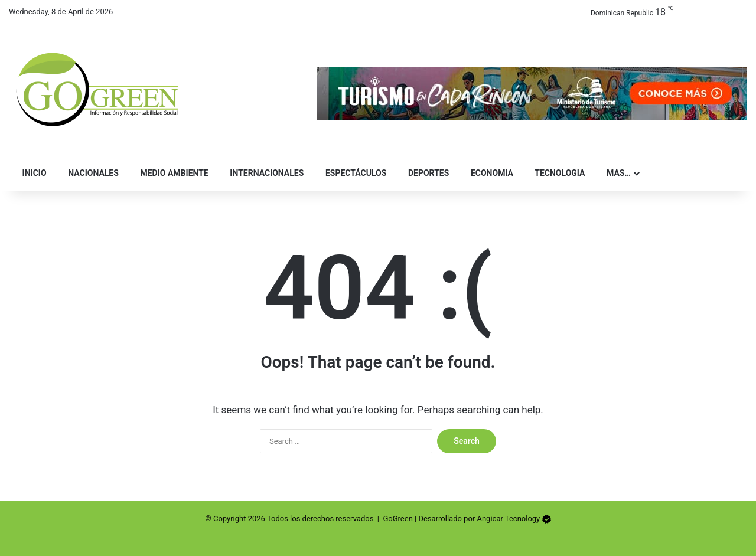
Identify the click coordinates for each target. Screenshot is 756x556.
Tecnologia (557, 173)
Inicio (32, 173)
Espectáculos (353, 173)
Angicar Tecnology (508, 519)
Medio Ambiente (172, 173)
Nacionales (91, 173)
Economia (489, 173)
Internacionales (265, 173)
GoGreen (397, 519)
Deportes (426, 173)
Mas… (616, 173)
